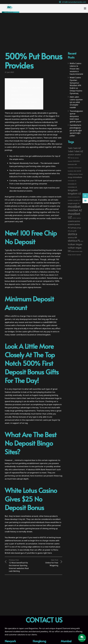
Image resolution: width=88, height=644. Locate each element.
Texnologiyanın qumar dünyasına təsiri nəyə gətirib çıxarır (76, 116)
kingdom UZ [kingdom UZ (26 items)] (74, 193)
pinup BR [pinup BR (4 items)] (73, 231)
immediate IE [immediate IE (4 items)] (72, 184)
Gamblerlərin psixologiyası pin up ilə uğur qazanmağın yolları (76, 130)
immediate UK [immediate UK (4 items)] (72, 187)
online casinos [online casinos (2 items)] (77, 218)
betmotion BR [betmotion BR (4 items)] (72, 164)
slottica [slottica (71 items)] (72, 234)
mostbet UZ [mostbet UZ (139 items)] (74, 215)
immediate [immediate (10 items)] (77, 177)
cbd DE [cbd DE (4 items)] (79, 171)
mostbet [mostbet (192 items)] (74, 207)
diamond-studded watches (16, 631)
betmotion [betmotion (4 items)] (76, 161)
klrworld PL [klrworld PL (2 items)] (76, 197)
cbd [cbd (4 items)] (75, 171)
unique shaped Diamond (60, 628)
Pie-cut (42, 628)
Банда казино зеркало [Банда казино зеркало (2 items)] (74, 255)
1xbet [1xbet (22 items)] (71, 151)
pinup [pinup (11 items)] (74, 228)
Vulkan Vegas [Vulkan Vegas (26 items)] (75, 244)
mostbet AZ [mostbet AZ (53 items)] (75, 210)
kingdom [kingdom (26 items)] (73, 190)
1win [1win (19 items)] (70, 148)
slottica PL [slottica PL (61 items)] (74, 241)
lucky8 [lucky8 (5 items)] (70, 203)
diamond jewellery (40, 631)
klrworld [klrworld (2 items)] (70, 197)
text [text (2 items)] (82, 241)
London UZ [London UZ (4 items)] (77, 200)
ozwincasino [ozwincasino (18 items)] (74, 221)
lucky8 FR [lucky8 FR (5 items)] (76, 203)
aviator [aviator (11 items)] (71, 155)
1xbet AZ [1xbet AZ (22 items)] (79, 151)
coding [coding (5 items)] (70, 174)
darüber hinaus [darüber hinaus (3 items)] (78, 174)
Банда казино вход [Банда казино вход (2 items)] (77, 251)
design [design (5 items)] (70, 177)
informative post (24, 250)
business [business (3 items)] (71, 171)
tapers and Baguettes (28, 628)
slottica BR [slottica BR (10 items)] (72, 237)
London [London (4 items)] (70, 200)
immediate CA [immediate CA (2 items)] (72, 181)
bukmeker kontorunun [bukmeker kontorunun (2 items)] (75, 168)
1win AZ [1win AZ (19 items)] (77, 148)
